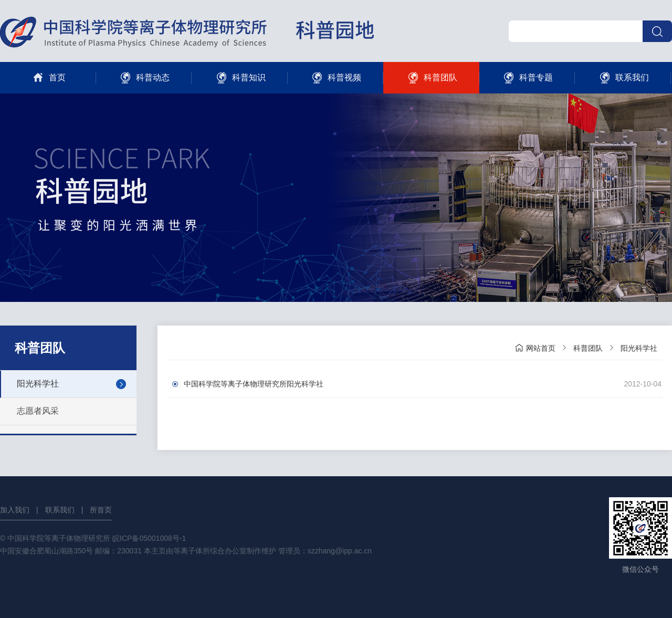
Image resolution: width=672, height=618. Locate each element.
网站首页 (535, 348)
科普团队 (431, 78)
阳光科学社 (38, 384)
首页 (48, 78)
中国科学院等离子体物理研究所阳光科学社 (254, 384)
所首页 (101, 510)
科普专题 (527, 78)
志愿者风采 (38, 411)
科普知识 (240, 78)
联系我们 (623, 78)
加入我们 (15, 510)
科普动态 (144, 78)
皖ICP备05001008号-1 (149, 538)
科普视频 (335, 78)
